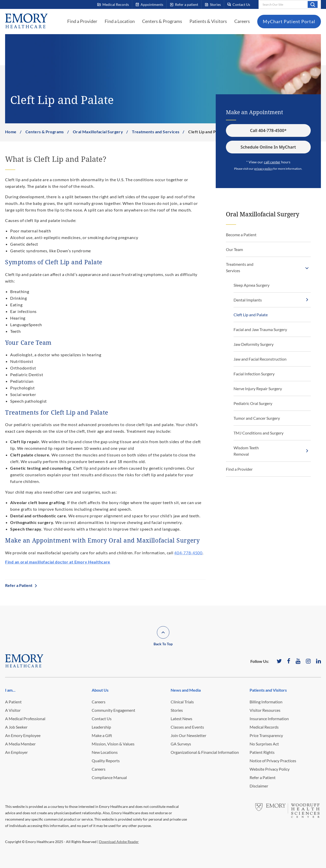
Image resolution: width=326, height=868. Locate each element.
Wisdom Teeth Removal (246, 451)
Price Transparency (266, 735)
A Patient (13, 702)
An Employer (16, 752)
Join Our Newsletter (188, 735)
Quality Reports (106, 761)
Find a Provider (82, 21)
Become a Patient (241, 235)
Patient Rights (262, 752)
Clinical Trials (182, 702)
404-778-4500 (188, 553)
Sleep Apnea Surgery (252, 285)
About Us (100, 690)
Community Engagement (113, 710)
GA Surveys (181, 744)
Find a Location (120, 21)
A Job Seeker (16, 727)
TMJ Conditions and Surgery (259, 433)
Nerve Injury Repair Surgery (258, 389)
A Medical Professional (25, 719)
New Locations (105, 752)
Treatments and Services (156, 132)
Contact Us (102, 719)
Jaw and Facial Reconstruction (260, 359)
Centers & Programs (162, 21)
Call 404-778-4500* (268, 130)
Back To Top (163, 644)
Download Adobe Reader (119, 842)
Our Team (234, 249)
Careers (242, 21)
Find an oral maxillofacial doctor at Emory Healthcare (58, 562)
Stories (177, 710)
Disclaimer (259, 786)
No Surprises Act (264, 744)
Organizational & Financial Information (205, 752)
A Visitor (13, 710)
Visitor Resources (265, 710)
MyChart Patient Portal (289, 21)
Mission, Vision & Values (113, 744)
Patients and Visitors (268, 690)
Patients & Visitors (208, 21)
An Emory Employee (23, 735)
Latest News (181, 719)
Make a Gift (102, 735)
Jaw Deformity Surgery (254, 344)
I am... (10, 690)
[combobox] (290, 4)
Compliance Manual (109, 777)
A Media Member (20, 744)
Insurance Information (269, 719)
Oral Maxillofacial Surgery (98, 132)
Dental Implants (248, 300)
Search (313, 4)
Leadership (101, 727)
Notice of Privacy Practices (273, 761)
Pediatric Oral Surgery (253, 403)
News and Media (186, 690)
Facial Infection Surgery (254, 374)
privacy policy (263, 169)
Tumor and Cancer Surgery (257, 418)
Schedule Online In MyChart (268, 147)
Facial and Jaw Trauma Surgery (260, 329)
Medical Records (264, 727)
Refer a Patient (19, 585)
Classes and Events (187, 727)
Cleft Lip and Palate (251, 315)
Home (11, 132)
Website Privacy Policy (270, 769)
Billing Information (266, 702)
